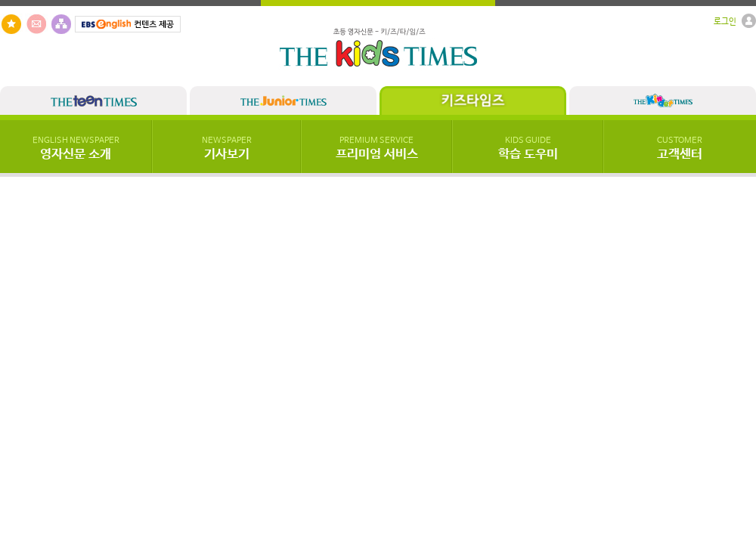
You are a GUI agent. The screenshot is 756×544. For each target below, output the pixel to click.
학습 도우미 (528, 149)
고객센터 (680, 149)
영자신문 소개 (76, 149)
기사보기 (227, 149)
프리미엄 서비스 (377, 149)
